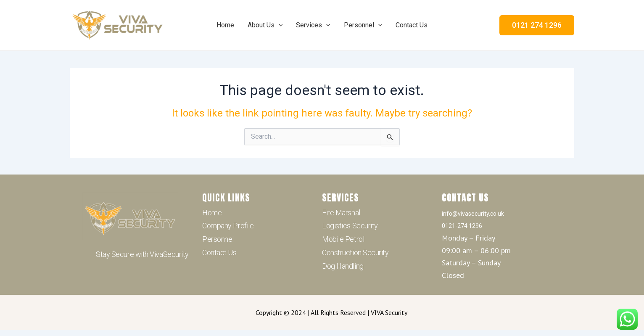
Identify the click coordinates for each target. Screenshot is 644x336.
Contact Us (412, 25)
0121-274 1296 (462, 226)
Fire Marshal (341, 213)
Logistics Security (350, 226)
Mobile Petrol (343, 239)
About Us (265, 25)
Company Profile (228, 226)
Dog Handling (343, 266)
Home (225, 25)
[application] (279, 25)
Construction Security (355, 253)
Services (313, 25)
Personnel (363, 25)
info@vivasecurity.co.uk (473, 214)
